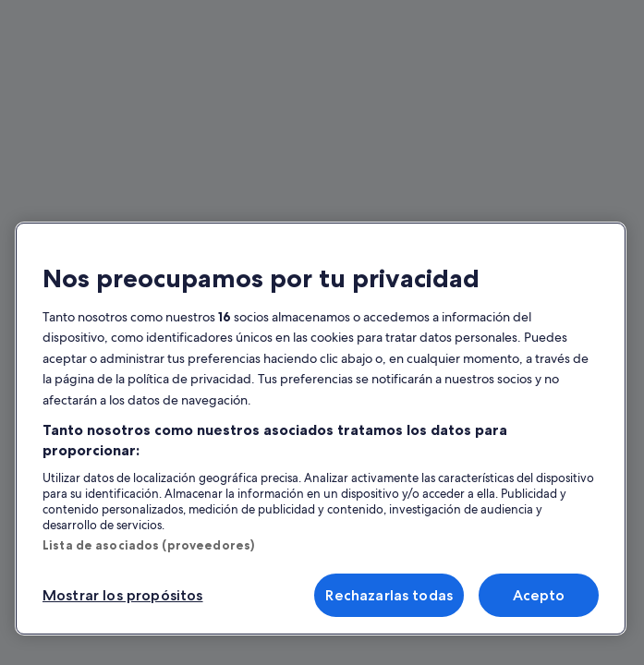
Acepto (539, 595)
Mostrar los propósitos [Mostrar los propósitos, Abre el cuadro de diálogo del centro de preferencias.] (123, 595)
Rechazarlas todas (389, 595)
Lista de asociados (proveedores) (148, 545)
